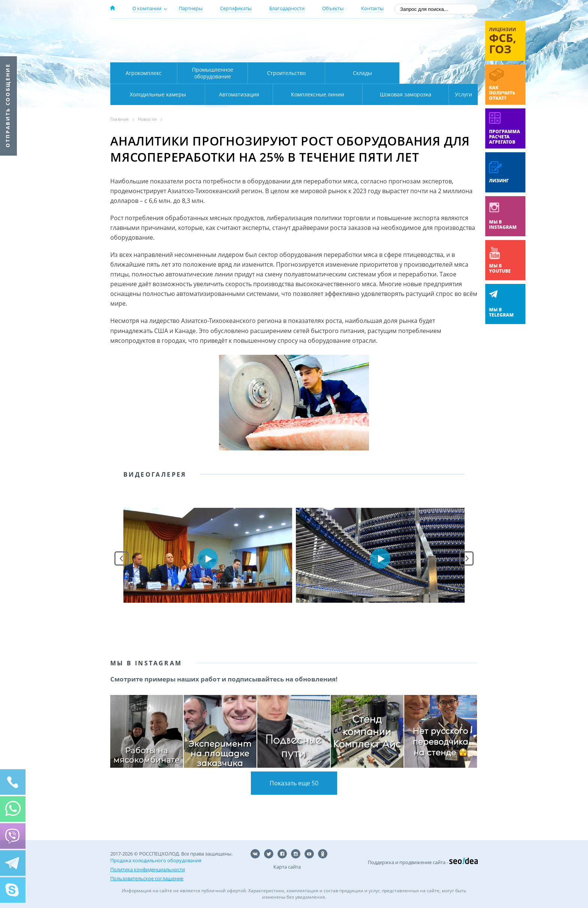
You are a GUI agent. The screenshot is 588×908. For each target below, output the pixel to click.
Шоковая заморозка (380, 94)
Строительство (286, 73)
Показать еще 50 (294, 783)
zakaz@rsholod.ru (429, 53)
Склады (362, 73)
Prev (121, 558)
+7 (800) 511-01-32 (417, 41)
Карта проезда (256, 54)
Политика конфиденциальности (148, 869)
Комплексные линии (262, 94)
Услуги (458, 94)
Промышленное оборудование (213, 73)
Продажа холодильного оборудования (156, 860)
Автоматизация (156, 94)
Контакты (372, 8)
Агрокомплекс (144, 73)
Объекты (333, 8)
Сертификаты (236, 8)
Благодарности (287, 8)
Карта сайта (287, 867)
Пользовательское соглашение (147, 878)
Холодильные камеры (439, 73)
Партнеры (191, 8)
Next (466, 558)
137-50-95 (417, 31)
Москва (242, 31)
